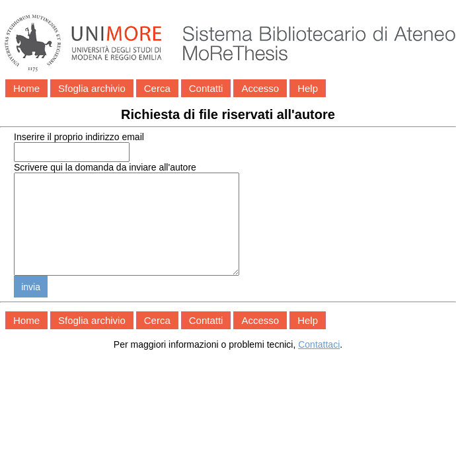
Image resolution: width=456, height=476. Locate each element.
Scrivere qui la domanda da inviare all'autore (105, 167)
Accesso (260, 88)
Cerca (157, 88)
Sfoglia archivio (92, 88)
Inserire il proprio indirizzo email (79, 137)
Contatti (206, 88)
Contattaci (319, 364)
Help (308, 88)
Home (26, 88)
